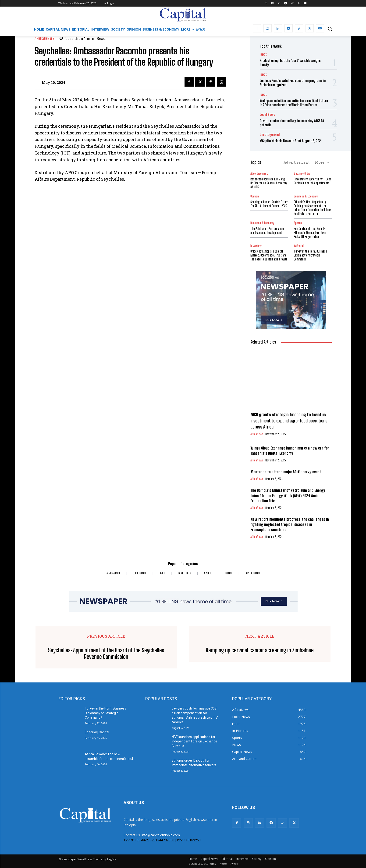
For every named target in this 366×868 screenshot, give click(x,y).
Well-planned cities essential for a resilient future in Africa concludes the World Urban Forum (294, 103)
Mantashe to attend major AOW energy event (286, 472)
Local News (267, 114)
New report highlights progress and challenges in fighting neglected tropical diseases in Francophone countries (290, 524)
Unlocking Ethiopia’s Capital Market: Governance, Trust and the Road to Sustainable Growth (269, 255)
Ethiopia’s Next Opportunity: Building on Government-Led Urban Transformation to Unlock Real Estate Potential (312, 208)
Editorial (299, 246)
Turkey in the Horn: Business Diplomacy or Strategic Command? (310, 255)
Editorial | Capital (97, 732)
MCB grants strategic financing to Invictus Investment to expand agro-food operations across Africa (289, 421)
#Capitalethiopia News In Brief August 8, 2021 (291, 141)
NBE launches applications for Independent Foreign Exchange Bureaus (194, 741)
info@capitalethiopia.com (161, 835)
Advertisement (297, 162)
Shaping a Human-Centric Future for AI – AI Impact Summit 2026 (269, 204)
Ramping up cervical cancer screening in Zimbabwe (260, 650)
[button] (330, 29)
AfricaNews (45, 38)
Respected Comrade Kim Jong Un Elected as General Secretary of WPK (269, 183)
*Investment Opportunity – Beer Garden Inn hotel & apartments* (312, 181)
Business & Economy (306, 196)
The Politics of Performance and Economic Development (267, 231)
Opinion (255, 196)
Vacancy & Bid (302, 174)
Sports (298, 223)
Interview (256, 246)
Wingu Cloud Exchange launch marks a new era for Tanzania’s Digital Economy (290, 451)
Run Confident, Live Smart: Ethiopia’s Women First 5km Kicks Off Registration (310, 233)
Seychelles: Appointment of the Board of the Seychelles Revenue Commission (106, 654)
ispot (263, 54)
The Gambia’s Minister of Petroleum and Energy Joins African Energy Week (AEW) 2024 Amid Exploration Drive (288, 495)
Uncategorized (270, 135)
